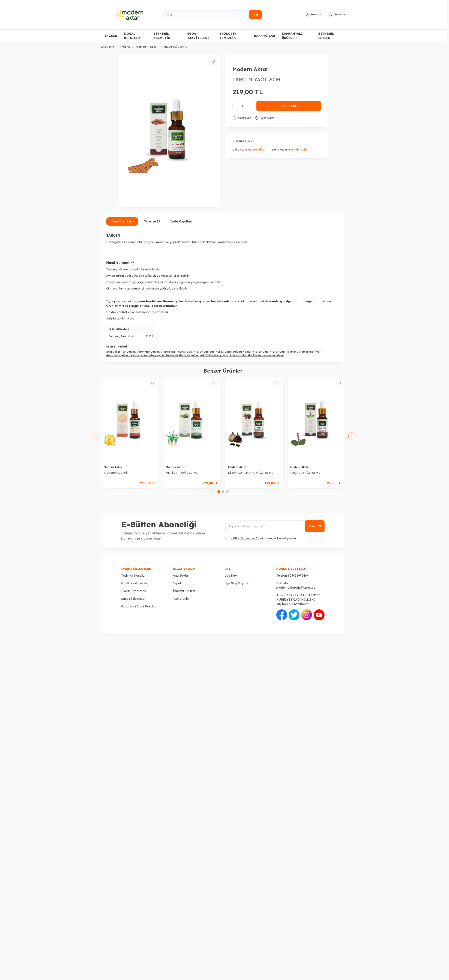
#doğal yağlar (242, 352)
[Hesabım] (313, 15)
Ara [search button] (255, 15)
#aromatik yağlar (148, 352)
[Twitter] (294, 615)
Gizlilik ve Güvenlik (134, 583)
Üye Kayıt (231, 576)
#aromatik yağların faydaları (159, 355)
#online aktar (238, 355)
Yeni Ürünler (181, 599)
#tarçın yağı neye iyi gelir (176, 352)
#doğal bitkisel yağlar (214, 355)
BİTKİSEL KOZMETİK (162, 36)
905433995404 (298, 576)
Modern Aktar (250, 69)
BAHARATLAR (265, 36)
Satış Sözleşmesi (133, 599)
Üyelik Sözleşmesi (134, 591)
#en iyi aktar (224, 352)
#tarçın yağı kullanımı (283, 352)
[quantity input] (243, 106)
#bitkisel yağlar (189, 355)
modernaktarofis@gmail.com (297, 588)
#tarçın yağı (261, 352)
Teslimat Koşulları (134, 576)
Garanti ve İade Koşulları (139, 606)
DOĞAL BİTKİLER (132, 36)
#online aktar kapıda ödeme (266, 355)
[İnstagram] (307, 615)
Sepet (177, 583)
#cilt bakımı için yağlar (121, 352)
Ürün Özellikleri (122, 221)
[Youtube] (319, 615)
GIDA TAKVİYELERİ (198, 36)
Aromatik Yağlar (146, 47)
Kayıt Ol (315, 526)
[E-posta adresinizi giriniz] (275, 526)
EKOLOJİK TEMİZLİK (228, 36)
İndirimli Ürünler (184, 591)
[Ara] (213, 15)
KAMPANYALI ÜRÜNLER (292, 36)
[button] (219, 492)
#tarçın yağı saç (204, 352)
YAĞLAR (111, 36)
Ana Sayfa (108, 47)
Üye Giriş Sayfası (236, 583)
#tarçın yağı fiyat (310, 352)
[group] (169, 130)
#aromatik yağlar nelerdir (123, 355)
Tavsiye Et (152, 221)
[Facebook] (282, 615)
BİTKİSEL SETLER (326, 36)
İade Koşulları (181, 221)
